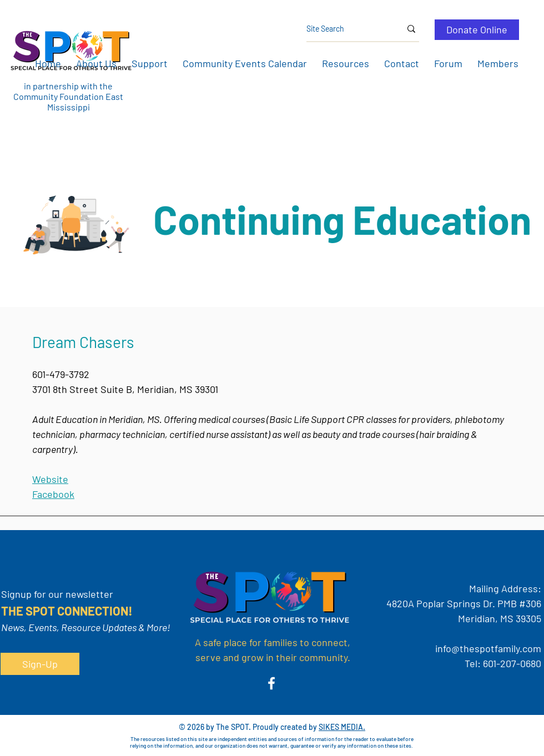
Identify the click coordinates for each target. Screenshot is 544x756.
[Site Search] (345, 29)
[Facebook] (271, 683)
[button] (96, 63)
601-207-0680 (512, 663)
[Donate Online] (477, 30)
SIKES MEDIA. (342, 727)
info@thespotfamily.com (488, 648)
